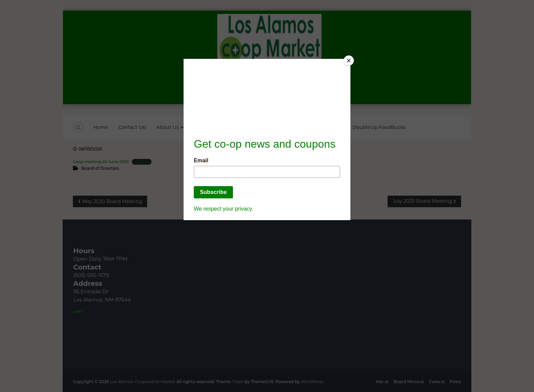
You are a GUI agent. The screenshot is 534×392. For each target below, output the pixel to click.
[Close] (349, 61)
